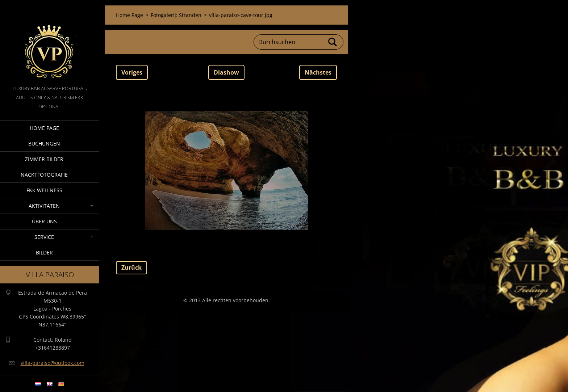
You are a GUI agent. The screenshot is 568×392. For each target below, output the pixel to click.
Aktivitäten (44, 206)
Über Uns (44, 221)
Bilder (44, 252)
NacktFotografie (44, 175)
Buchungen (44, 144)
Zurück (131, 267)
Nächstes (318, 72)
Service (44, 237)
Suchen (333, 42)
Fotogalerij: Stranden (176, 15)
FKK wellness (44, 190)
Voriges (132, 72)
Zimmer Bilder (44, 159)
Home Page (44, 128)
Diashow (226, 72)
